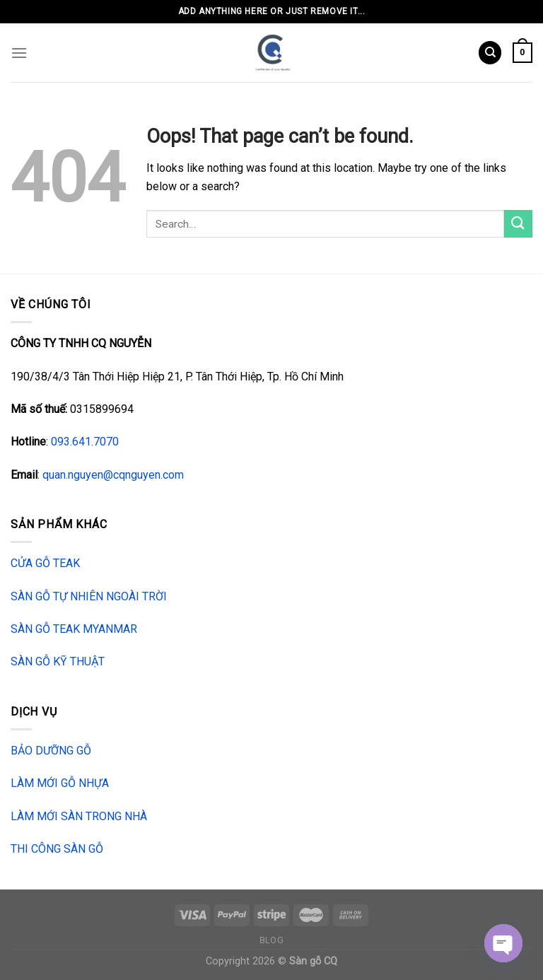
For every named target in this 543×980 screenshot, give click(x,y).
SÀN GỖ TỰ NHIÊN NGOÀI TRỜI (89, 596)
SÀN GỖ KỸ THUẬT (58, 661)
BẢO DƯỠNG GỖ (51, 751)
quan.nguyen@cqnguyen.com (113, 475)
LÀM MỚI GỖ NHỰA (60, 783)
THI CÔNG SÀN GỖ (57, 849)
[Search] (490, 53)
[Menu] (19, 53)
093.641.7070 (85, 442)
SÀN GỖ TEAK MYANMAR (74, 629)
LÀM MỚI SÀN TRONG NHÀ (79, 816)
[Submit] (518, 224)
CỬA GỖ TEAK (45, 563)
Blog (271, 940)
